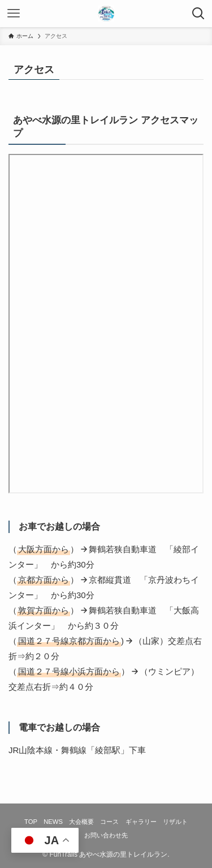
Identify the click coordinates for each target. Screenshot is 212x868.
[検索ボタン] (198, 14)
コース (109, 822)
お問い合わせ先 (106, 835)
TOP (31, 822)
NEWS (53, 822)
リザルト (175, 822)
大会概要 (81, 822)
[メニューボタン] (14, 14)
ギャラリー (141, 822)
